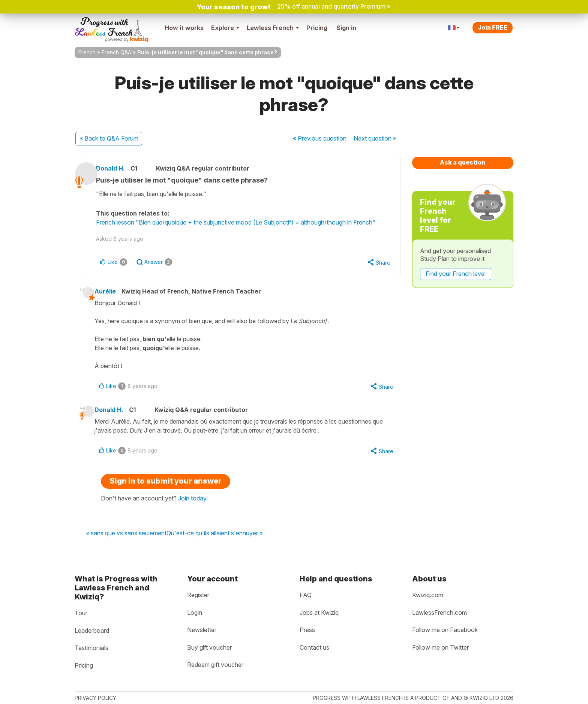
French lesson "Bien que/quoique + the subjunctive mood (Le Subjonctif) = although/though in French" (245, 222)
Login (195, 613)
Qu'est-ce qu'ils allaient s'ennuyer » (215, 537)
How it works (184, 28)
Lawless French (273, 28)
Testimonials (91, 648)
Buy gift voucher (209, 647)
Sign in (346, 28)
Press (307, 630)
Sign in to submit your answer (166, 484)
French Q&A (116, 52)
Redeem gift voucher (215, 665)
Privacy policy (95, 698)
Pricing (317, 28)
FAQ (306, 595)
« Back (109, 138)
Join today (192, 502)
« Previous (320, 138)
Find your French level (456, 274)
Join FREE (493, 27)
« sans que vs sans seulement (126, 537)
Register (198, 595)
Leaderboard (92, 631)
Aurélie (112, 292)
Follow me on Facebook (445, 630)
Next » (375, 138)
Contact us (314, 647)
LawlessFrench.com (439, 613)
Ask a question (463, 162)
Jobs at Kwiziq (319, 613)
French (87, 52)
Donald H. (119, 168)
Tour (81, 613)
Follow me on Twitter (440, 647)
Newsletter (202, 630)
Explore (225, 28)
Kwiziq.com (428, 595)
